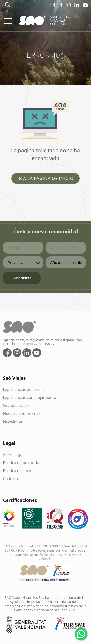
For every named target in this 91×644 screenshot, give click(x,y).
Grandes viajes (16, 405)
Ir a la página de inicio (45, 178)
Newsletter (13, 421)
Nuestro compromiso (22, 413)
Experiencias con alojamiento (29, 397)
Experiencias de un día (23, 389)
